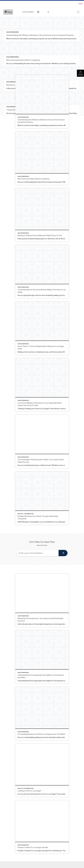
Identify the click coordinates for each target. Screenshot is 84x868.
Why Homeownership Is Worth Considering (23, 60)
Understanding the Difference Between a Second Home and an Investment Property (40, 35)
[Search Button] (78, 12)
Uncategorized (13, 32)
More (81, 4)
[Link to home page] (3, 4)
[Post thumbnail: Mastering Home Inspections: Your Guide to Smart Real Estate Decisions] (42, 600)
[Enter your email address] (38, 553)
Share (80, 73)
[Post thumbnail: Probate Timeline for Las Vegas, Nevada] (42, 827)
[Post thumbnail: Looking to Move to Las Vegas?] (42, 770)
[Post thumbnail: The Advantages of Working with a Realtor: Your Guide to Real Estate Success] (42, 441)
